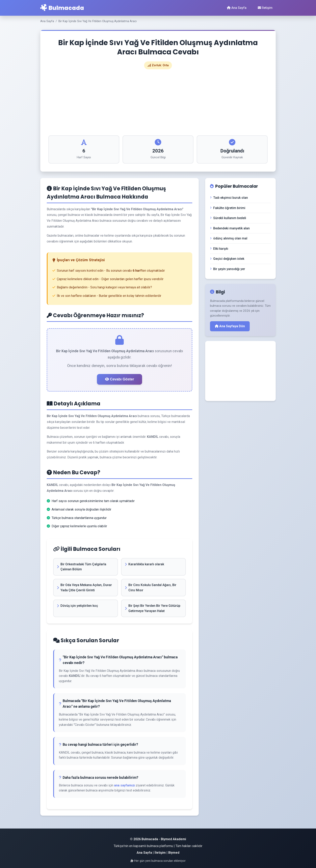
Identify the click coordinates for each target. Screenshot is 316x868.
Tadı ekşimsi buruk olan (229, 198)
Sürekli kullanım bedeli (228, 218)
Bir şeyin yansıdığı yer (228, 269)
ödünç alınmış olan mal (229, 238)
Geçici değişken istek (227, 259)
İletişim (265, 8)
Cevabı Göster (120, 379)
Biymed (174, 853)
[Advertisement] (158, 102)
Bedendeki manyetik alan (230, 228)
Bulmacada (62, 8)
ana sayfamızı (125, 785)
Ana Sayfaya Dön (230, 326)
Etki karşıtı (219, 249)
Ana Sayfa (237, 8)
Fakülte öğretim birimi (228, 208)
